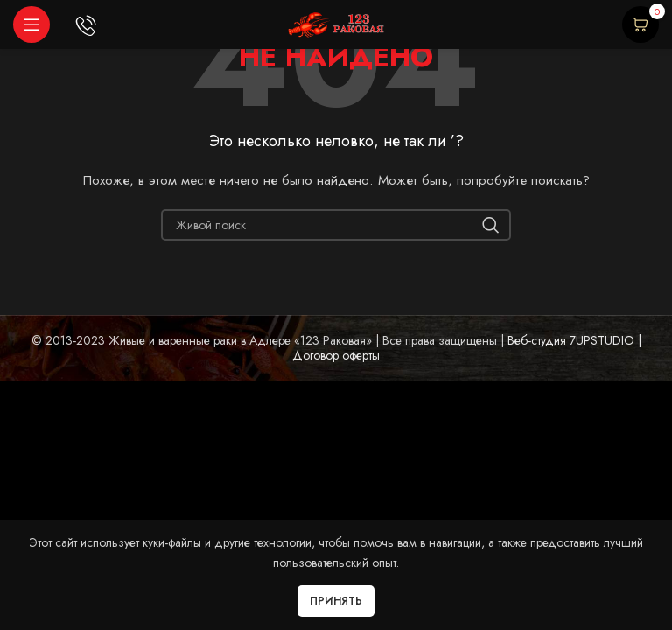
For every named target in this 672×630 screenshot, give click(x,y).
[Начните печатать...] (336, 225)
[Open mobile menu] (31, 24)
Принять (336, 601)
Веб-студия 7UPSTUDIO (569, 340)
